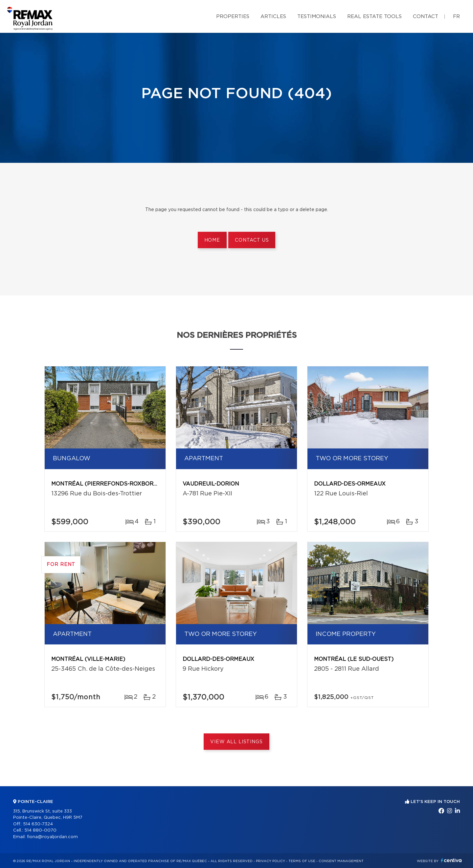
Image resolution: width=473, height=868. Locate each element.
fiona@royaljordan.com (52, 837)
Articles (273, 17)
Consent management (341, 861)
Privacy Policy (270, 861)
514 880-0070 (40, 830)
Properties (233, 17)
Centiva (451, 860)
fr (456, 17)
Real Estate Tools (374, 17)
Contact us (252, 240)
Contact (426, 17)
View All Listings (236, 742)
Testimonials (317, 17)
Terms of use (302, 861)
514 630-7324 (38, 824)
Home (212, 240)
